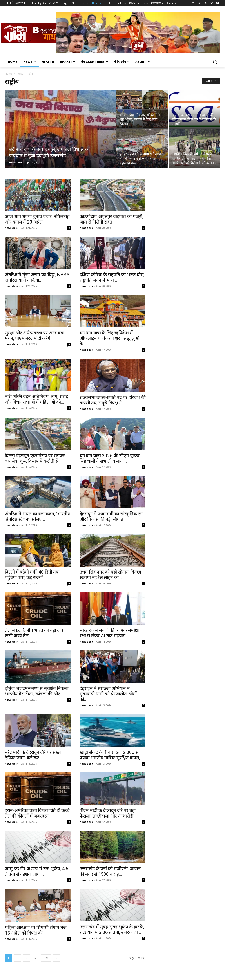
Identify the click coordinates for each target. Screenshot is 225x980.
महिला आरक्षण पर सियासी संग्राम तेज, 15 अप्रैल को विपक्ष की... (36, 930)
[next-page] (56, 958)
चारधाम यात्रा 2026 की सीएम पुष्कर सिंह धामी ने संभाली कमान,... (110, 458)
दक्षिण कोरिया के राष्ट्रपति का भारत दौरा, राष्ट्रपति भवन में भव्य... (112, 277)
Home (9, 74)
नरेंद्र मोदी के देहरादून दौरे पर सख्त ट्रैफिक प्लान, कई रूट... (33, 755)
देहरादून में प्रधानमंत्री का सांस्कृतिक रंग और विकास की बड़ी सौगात (111, 517)
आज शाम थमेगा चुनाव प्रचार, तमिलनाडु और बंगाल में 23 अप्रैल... (37, 219)
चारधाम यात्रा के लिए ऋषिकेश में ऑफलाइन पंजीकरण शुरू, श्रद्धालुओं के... (109, 338)
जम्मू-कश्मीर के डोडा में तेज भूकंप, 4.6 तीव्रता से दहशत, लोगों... (37, 871)
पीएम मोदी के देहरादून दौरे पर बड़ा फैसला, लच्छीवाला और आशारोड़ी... (108, 813)
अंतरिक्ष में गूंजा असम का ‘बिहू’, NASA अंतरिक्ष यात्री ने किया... (37, 277)
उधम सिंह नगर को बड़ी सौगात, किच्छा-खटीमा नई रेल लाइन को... (111, 575)
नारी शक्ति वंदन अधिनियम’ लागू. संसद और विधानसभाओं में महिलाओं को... (36, 399)
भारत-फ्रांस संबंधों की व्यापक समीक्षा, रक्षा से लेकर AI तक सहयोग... (110, 633)
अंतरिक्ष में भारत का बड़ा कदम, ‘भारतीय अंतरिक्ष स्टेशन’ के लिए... (37, 517)
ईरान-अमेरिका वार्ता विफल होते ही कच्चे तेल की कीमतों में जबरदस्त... (37, 813)
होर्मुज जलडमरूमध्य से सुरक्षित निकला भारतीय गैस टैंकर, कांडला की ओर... (37, 691)
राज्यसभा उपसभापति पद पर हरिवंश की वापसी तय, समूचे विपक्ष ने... (112, 400)
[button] (215, 62)
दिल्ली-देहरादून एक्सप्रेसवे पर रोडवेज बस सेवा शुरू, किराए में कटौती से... (35, 458)
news (20, 74)
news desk (16, 162)
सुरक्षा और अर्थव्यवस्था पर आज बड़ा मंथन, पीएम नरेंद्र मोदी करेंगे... (34, 336)
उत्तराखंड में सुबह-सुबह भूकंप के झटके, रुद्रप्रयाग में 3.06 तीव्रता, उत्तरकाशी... (112, 930)
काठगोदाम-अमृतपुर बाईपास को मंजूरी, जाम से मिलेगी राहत (111, 219)
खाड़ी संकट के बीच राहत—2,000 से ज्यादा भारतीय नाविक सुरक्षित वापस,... (111, 755)
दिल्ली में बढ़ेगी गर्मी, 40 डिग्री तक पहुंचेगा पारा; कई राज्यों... (32, 575)
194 (46, 958)
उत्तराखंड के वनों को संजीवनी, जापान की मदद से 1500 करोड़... (110, 871)
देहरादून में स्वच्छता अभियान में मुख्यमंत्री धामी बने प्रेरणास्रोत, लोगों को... (108, 694)
